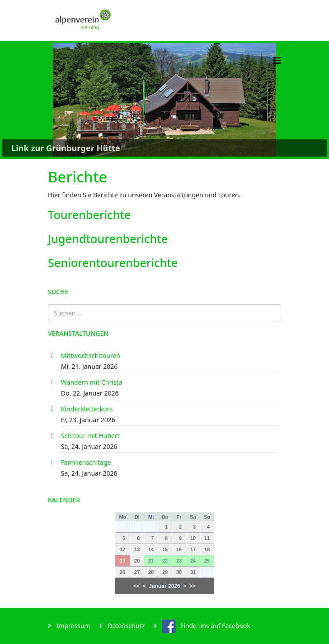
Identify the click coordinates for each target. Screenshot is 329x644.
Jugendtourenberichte (108, 239)
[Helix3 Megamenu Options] (277, 60)
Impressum (73, 626)
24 (193, 561)
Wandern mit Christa (92, 382)
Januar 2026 (164, 586)
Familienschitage (86, 462)
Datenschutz (126, 626)
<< (136, 586)
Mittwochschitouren (91, 355)
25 (207, 561)
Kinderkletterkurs (87, 409)
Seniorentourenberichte (113, 262)
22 (165, 561)
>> (193, 586)
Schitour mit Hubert (90, 436)
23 (179, 561)
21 (151, 561)
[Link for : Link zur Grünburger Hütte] (164, 100)
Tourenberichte (89, 215)
